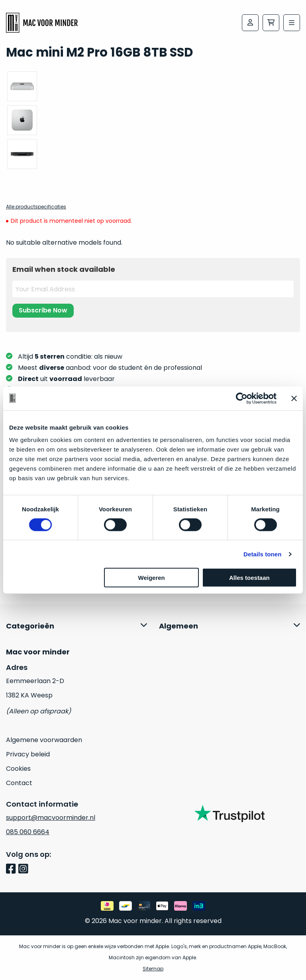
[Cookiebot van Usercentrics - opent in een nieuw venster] (242, 398)
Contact (19, 783)
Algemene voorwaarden (44, 740)
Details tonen (262, 554)
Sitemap (153, 969)
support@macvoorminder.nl (51, 818)
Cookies (18, 769)
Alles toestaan (249, 578)
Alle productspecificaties (36, 207)
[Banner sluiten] (294, 398)
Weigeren (152, 578)
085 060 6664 (28, 832)
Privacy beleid (28, 754)
